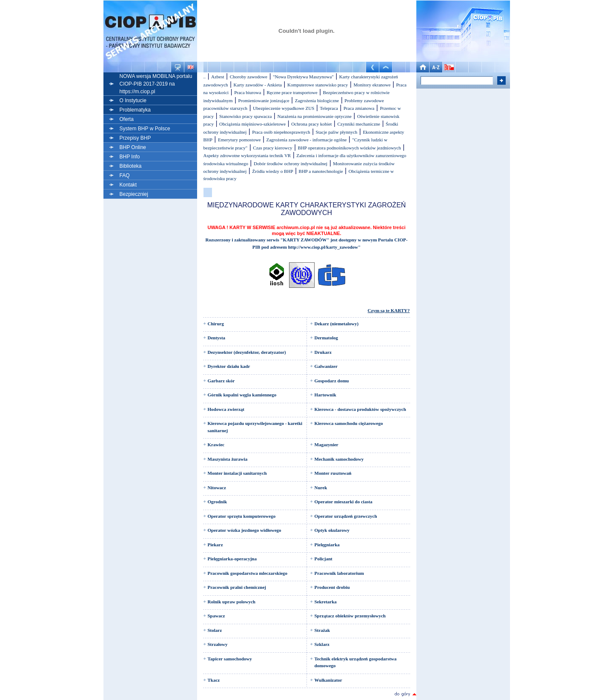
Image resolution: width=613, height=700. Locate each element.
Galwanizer (326, 366)
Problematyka (135, 110)
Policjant (324, 559)
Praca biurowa (248, 92)
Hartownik (325, 395)
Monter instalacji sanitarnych (237, 473)
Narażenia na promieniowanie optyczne (314, 116)
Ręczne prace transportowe (292, 92)
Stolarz (215, 630)
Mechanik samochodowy (339, 459)
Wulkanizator (328, 680)
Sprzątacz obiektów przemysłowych (350, 616)
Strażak (322, 630)
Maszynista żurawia (228, 459)
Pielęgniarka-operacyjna (232, 559)
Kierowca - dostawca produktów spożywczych (360, 409)
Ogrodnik (218, 502)
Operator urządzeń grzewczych (346, 516)
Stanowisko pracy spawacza (245, 116)
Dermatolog (327, 338)
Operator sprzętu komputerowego (242, 516)
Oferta (127, 119)
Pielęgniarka (327, 545)
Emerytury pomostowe (239, 140)
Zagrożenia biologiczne (317, 100)
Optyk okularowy (332, 530)
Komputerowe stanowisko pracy (318, 85)
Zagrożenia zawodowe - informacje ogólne (307, 140)
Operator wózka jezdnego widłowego (245, 530)
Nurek (321, 488)
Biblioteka (131, 166)
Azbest (218, 77)
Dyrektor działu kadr (229, 366)
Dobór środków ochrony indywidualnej (291, 164)
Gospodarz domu (332, 381)
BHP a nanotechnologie (321, 171)
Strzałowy (218, 644)
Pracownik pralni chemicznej (237, 587)
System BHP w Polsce (145, 129)
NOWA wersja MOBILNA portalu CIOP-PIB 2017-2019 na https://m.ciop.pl (156, 84)
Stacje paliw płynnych (337, 132)
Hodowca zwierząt (226, 409)
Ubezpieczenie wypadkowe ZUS (284, 108)
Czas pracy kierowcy (272, 148)
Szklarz (322, 644)
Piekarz (215, 545)
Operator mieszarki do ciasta (344, 502)
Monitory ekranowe (372, 85)
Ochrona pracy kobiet (311, 124)
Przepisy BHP (135, 138)
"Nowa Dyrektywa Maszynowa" (303, 77)
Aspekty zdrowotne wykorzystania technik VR (247, 155)
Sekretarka (326, 602)
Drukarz (323, 352)
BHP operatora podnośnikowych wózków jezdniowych (349, 148)
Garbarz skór (221, 381)
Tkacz (214, 680)
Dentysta (217, 338)
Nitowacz (217, 488)
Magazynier (327, 445)
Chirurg (216, 324)
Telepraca (329, 108)
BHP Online (133, 147)
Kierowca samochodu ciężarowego (349, 423)
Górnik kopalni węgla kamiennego (242, 395)
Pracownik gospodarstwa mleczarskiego (248, 573)
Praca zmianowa (359, 108)
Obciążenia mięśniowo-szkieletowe (252, 124)
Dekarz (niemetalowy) (337, 324)
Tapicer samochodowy (230, 659)
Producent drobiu (332, 587)
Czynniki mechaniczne (359, 124)
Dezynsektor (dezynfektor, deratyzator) (247, 352)
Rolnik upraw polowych (232, 602)
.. (205, 77)
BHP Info (130, 157)
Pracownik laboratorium (339, 573)
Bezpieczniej (134, 194)
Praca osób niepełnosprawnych (281, 132)
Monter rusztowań (333, 473)
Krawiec (216, 445)
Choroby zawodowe (249, 77)
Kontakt (128, 185)
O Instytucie (133, 100)
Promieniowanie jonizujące (264, 100)
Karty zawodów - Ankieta (258, 85)
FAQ (125, 175)
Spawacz (216, 616)
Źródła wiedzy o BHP (272, 171)
